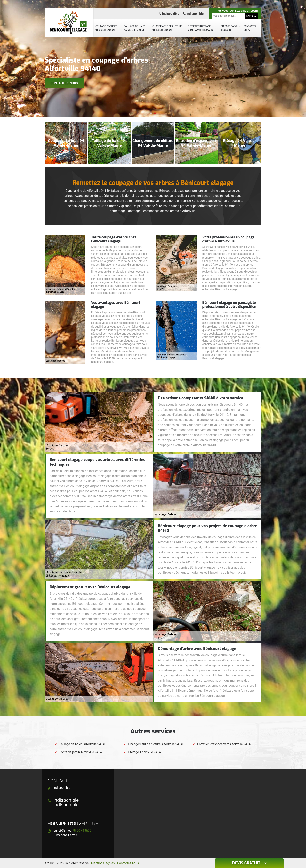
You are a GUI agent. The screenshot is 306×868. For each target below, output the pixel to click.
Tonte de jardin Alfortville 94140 (81, 752)
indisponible (169, 14)
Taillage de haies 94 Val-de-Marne (135, 28)
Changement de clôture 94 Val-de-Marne (167, 28)
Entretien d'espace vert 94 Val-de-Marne (201, 28)
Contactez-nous (64, 83)
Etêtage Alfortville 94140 (145, 752)
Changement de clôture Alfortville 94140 (156, 744)
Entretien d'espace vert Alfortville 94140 (225, 744)
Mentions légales (103, 863)
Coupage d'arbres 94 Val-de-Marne (106, 28)
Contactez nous (250, 28)
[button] (151, 113)
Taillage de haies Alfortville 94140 (83, 744)
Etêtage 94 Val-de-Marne (230, 28)
